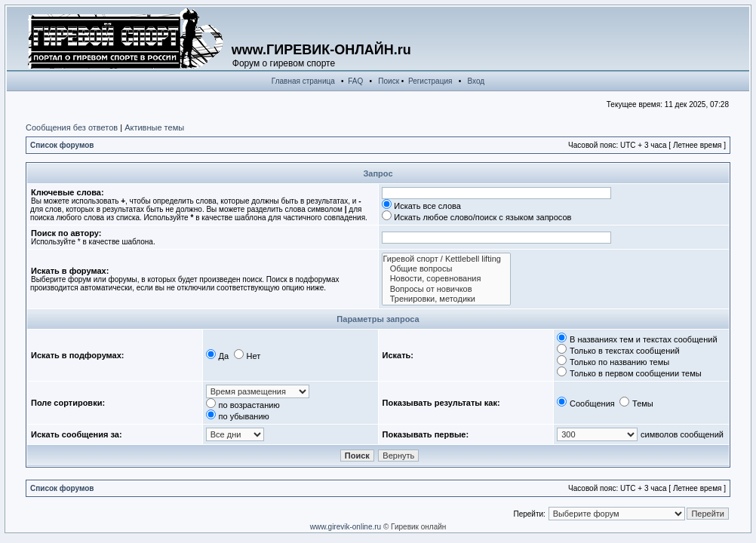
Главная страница (303, 81)
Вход (476, 81)
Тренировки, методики (446, 299)
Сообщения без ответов (72, 127)
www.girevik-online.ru (346, 527)
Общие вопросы (446, 269)
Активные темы (154, 127)
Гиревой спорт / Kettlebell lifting (446, 259)
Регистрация (430, 81)
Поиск (389, 81)
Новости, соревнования (446, 279)
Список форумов (62, 145)
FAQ (355, 81)
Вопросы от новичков (446, 289)
